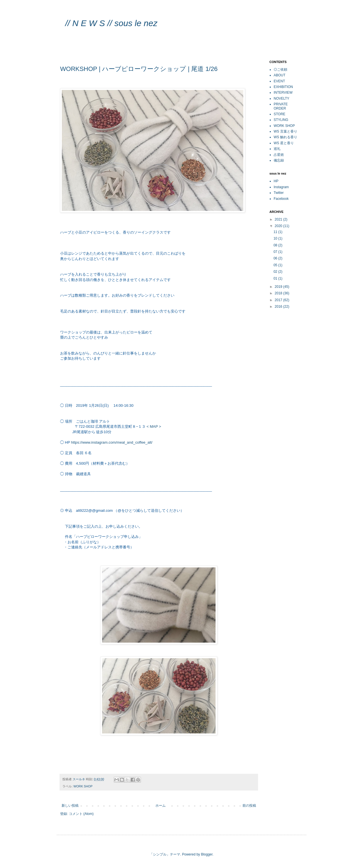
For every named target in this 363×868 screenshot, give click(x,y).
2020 (279, 226)
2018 (279, 293)
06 (276, 258)
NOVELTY (281, 98)
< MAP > (154, 426)
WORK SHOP (83, 786)
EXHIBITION (283, 87)
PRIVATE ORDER (281, 106)
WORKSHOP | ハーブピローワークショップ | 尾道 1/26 (139, 69)
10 (276, 238)
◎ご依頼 (280, 70)
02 (276, 272)
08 (276, 245)
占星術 (279, 155)
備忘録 (279, 160)
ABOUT (279, 75)
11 (276, 232)
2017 (279, 300)
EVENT (279, 81)
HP (276, 181)
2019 (279, 287)
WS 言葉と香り (285, 131)
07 (276, 252)
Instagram (281, 187)
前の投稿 (249, 806)
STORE (279, 114)
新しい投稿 (70, 806)
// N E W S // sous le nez (117, 23)
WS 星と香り (284, 143)
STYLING (281, 120)
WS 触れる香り (285, 137)
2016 (279, 307)
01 (276, 278)
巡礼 (277, 149)
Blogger (207, 854)
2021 (279, 219)
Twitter (279, 193)
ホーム (161, 806)
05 (276, 265)
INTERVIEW (283, 93)
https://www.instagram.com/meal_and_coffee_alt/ (112, 442)
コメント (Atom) (81, 814)
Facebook (281, 199)
